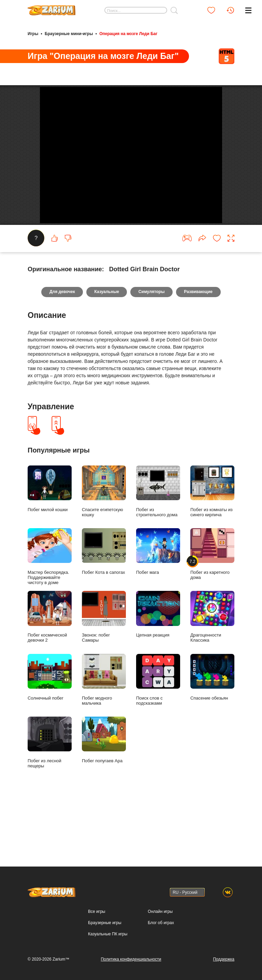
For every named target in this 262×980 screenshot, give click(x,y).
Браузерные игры (105, 923)
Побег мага (158, 610)
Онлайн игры (160, 912)
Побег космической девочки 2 (50, 675)
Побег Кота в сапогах (104, 610)
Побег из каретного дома (212, 612)
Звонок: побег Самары (104, 675)
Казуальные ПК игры (108, 934)
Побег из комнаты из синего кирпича (212, 550)
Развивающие (199, 350)
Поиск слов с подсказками (158, 738)
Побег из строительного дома (158, 550)
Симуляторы (152, 350)
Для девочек (62, 350)
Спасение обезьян (212, 735)
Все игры (97, 912)
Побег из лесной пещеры (50, 801)
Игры (33, 33)
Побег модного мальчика (104, 738)
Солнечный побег (50, 735)
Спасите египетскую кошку (104, 550)
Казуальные (106, 350)
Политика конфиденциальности (131, 959)
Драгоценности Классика (212, 675)
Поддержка (224, 959)
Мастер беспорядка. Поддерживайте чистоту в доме (50, 615)
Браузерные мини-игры (69, 33)
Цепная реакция (158, 672)
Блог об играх (161, 923)
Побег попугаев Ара (104, 798)
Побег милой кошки (50, 547)
